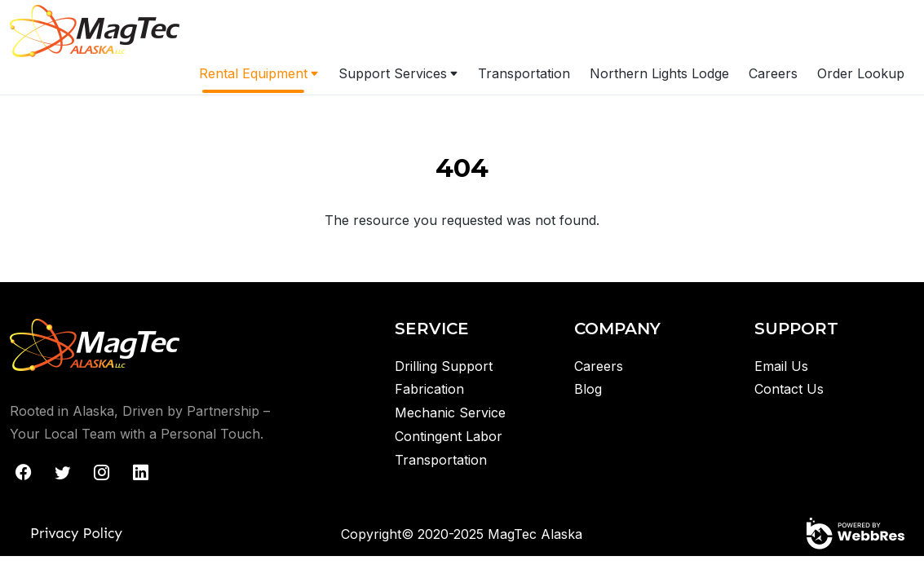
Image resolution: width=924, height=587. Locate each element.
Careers (773, 73)
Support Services (393, 73)
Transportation (524, 73)
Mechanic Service (450, 413)
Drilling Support (444, 366)
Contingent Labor (449, 436)
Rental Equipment (253, 73)
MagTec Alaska (535, 534)
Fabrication (429, 389)
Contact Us (789, 389)
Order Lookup (861, 73)
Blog (588, 389)
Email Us (781, 366)
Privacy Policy (76, 533)
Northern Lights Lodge (659, 73)
